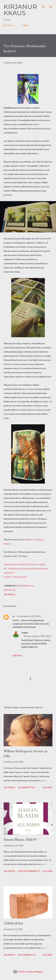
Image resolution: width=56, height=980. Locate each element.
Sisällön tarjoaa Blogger (28, 972)
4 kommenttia (26, 787)
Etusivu (9, 25)
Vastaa (17, 655)
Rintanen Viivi (26, 586)
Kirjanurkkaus (20, 10)
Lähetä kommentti (29, 871)
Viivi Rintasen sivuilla (24, 564)
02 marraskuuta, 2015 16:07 (37, 636)
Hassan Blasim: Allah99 (20, 839)
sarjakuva (10, 590)
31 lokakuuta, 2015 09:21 (29, 616)
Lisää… (25, 25)
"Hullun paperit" (20, 577)
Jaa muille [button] (9, 594)
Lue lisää (47, 787)
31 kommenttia (27, 955)
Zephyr (25, 633)
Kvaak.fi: (8, 577)
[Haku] (43, 5)
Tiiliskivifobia (13, 923)
